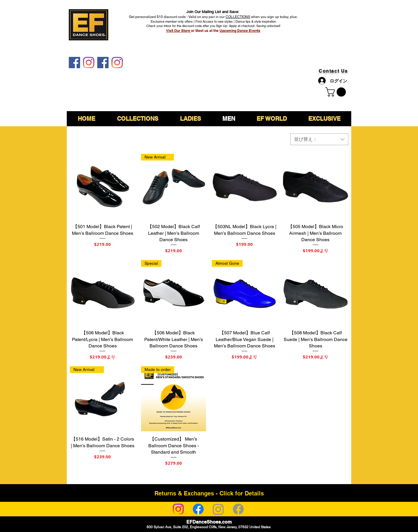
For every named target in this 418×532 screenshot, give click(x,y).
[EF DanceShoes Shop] (103, 63)
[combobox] (319, 139)
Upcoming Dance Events (240, 31)
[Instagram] (178, 509)
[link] (337, 92)
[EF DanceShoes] (74, 63)
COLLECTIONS (238, 17)
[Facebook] (198, 509)
